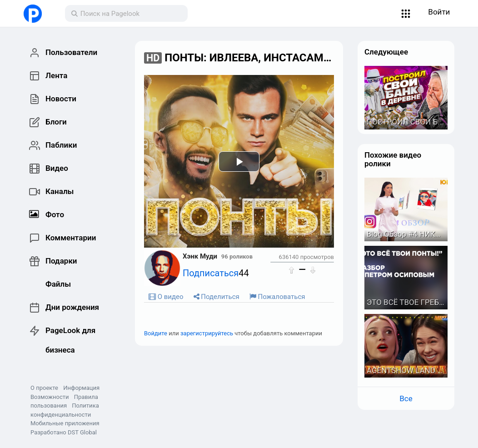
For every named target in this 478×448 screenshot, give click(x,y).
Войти (439, 12)
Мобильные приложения (65, 423)
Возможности (50, 397)
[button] (406, 14)
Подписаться (211, 273)
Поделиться (217, 297)
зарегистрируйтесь (207, 333)
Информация (81, 388)
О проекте (44, 388)
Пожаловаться (277, 297)
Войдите (156, 333)
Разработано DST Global (64, 432)
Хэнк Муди (200, 256)
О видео (166, 297)
